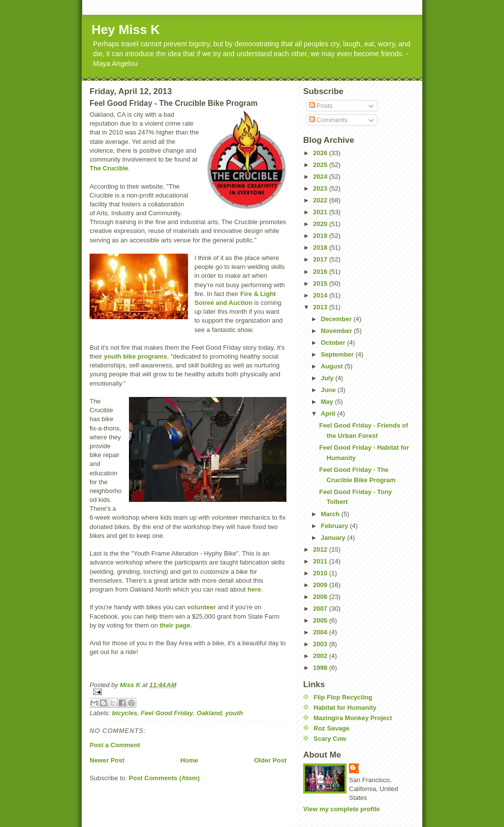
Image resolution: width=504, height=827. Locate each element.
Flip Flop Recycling (343, 697)
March (331, 514)
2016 (321, 272)
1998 (321, 668)
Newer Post (107, 760)
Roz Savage (331, 728)
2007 (321, 609)
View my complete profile (342, 809)
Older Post (270, 760)
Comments (328, 120)
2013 (321, 307)
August (333, 366)
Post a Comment (115, 745)
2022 (321, 200)
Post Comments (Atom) (164, 778)
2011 (321, 561)
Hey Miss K (126, 30)
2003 (321, 644)
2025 (321, 165)
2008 (321, 597)
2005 (321, 620)
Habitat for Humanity (345, 708)
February (335, 526)
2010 (321, 573)
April (329, 413)
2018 (321, 248)
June (329, 390)
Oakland (209, 713)
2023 (321, 188)
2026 (321, 153)
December (337, 319)
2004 (321, 632)
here (254, 589)
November (337, 331)
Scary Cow (330, 739)
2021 (321, 212)
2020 (321, 224)
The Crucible (109, 168)
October (334, 343)
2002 (321, 656)
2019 (321, 236)
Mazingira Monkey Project (353, 718)
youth (234, 713)
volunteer (202, 607)
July (328, 378)
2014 (321, 295)
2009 (321, 585)
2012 (321, 549)
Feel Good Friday (167, 713)
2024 (321, 177)
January (334, 538)
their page (175, 625)
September (338, 354)
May (328, 402)
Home (189, 760)
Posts (321, 106)
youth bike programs (136, 356)
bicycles (125, 713)
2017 (321, 259)
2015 (321, 283)
